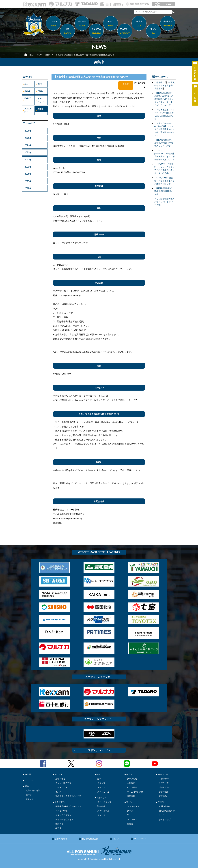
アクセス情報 (61, 811)
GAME (27, 91)
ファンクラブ (133, 806)
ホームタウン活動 (135, 792)
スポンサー (164, 779)
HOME (32, 55)
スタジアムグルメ (63, 815)
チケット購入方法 (63, 783)
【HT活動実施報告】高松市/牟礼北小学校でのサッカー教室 (164, 143)
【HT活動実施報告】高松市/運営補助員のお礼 (164, 191)
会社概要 (131, 783)
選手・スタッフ (104, 802)
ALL (26, 84)
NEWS (40, 55)
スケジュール (103, 792)
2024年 (28, 145)
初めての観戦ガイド (64, 819)
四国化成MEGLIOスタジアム (68, 806)
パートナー (164, 787)
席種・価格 (60, 779)
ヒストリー (132, 787)
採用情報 (131, 796)
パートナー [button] (168, 24)
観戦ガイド (60, 824)
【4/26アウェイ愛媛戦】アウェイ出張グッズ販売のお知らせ (164, 181)
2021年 (28, 167)
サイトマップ (165, 819)
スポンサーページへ (99, 750)
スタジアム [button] (96, 32)
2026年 (28, 131)
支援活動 (163, 796)
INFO (40, 84)
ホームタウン (40, 100)
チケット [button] (82, 24)
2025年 (28, 138)
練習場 (58, 828)
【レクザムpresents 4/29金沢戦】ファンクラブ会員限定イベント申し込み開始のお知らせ (164, 129)
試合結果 (101, 806)
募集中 (48, 55)
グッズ (130, 811)
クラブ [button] (139, 24)
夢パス (58, 792)
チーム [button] (111, 24)
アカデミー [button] (125, 32)
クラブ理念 (132, 779)
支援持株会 (164, 792)
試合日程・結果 (33, 790)
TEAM (40, 91)
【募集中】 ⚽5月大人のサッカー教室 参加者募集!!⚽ (165, 85)
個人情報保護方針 (167, 811)
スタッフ (101, 783)
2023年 (28, 152)
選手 (99, 779)
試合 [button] (68, 32)
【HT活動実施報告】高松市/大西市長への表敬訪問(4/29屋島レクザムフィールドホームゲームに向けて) (164, 99)
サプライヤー (165, 783)
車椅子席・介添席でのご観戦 (68, 796)
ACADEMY (28, 110)
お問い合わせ (165, 806)
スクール (101, 815)
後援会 (130, 824)
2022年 (28, 160)
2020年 (28, 174)
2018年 (28, 188)
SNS (129, 815)
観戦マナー (31, 799)
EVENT (28, 98)
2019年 (28, 181)
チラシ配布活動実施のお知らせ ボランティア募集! (164, 202)
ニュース (53, 24)
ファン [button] (153, 32)
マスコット (132, 819)
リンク (162, 815)
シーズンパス (61, 787)
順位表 (29, 795)
